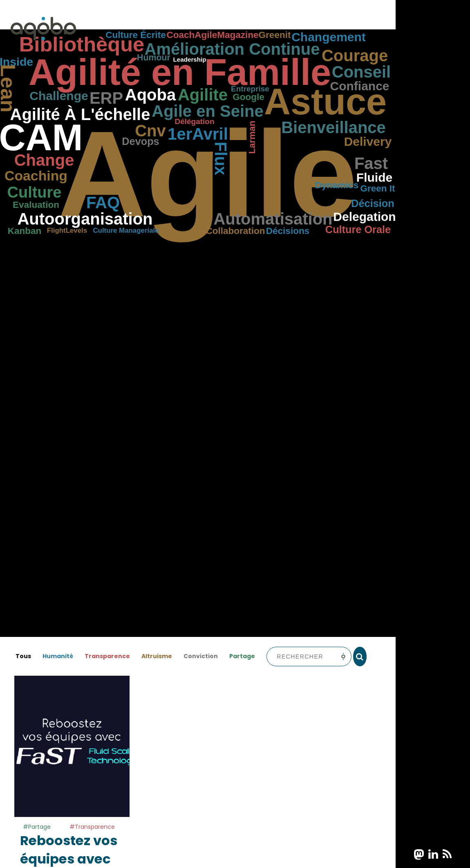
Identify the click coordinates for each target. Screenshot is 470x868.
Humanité (58, 656)
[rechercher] (360, 657)
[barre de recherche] (309, 657)
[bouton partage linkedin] (433, 854)
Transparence (107, 656)
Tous (23, 656)
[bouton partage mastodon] (419, 854)
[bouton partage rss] (447, 854)
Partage (242, 656)
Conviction (201, 656)
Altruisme (157, 656)
